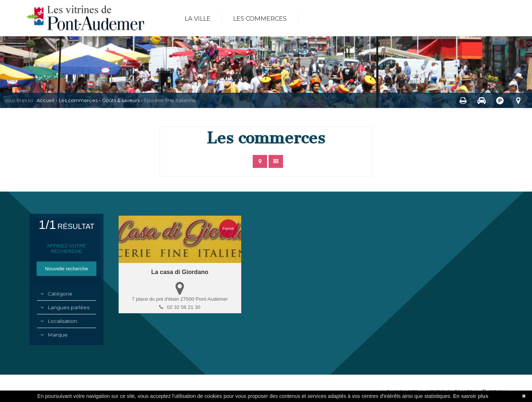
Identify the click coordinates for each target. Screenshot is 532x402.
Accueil (45, 100)
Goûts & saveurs (121, 100)
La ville (198, 18)
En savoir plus (471, 396)
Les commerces (260, 18)
